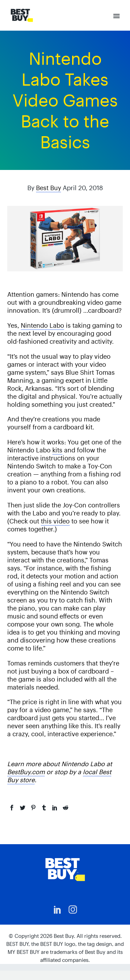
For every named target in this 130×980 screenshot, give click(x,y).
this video (55, 521)
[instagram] (73, 910)
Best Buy (49, 188)
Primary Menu (116, 16)
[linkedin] (58, 910)
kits (57, 450)
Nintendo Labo (42, 325)
